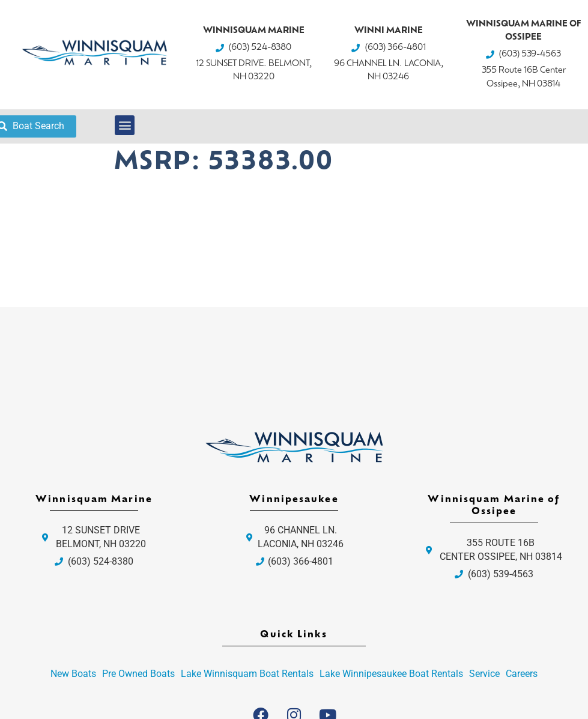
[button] (125, 125)
